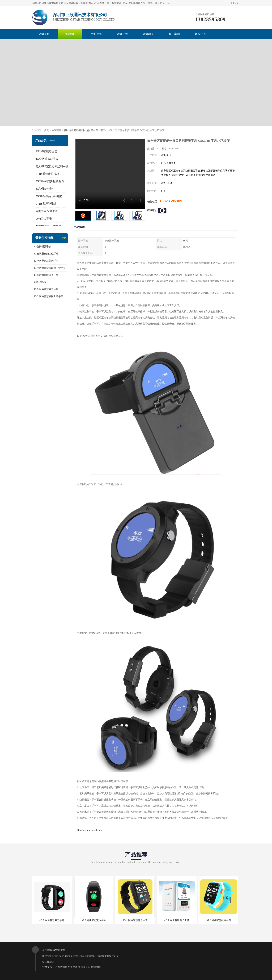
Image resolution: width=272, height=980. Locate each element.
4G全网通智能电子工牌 (46, 275)
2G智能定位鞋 (44, 189)
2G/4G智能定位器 (46, 151)
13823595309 (171, 201)
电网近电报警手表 (47, 211)
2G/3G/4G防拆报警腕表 (50, 181)
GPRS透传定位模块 (47, 174)
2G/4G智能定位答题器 (49, 196)
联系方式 (200, 34)
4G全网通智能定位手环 (46, 254)
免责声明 (73, 967)
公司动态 (148, 34)
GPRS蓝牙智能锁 (46, 204)
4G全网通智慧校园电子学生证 (50, 268)
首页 (46, 130)
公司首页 (44, 34)
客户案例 (174, 34)
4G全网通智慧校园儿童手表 (48, 296)
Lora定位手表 (44, 219)
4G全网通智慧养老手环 (46, 289)
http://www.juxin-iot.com (89, 830)
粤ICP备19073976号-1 (75, 956)
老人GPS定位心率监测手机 (52, 166)
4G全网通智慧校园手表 (218, 920)
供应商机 (70, 34)
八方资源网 (61, 967)
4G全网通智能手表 (47, 159)
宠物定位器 (40, 282)
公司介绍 (122, 34)
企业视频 (96, 34)
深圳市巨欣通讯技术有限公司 (101, 956)
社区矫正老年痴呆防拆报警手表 (81, 130)
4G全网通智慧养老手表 (46, 261)
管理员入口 (84, 967)
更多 (64, 238)
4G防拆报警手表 (42, 247)
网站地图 (96, 967)
